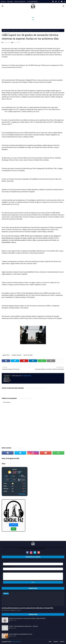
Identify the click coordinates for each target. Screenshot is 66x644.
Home (50, 642)
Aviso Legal (10, 1)
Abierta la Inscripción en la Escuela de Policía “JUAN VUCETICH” (27, 618)
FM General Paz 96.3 (16, 642)
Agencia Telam (15, 30)
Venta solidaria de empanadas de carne (21, 634)
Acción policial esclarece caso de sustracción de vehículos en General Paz (27, 608)
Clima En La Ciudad (28, 355)
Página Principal (7, 30)
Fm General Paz (7, 42)
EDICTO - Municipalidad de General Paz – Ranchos (24, 626)
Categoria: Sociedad (16, 355)
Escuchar (14, 525)
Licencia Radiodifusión (32, 1)
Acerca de (3, 1)
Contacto (62, 642)
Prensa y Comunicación (20, 1)
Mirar (14, 529)
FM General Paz (7, 610)
